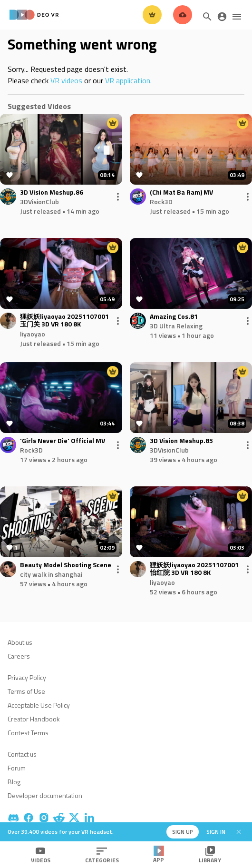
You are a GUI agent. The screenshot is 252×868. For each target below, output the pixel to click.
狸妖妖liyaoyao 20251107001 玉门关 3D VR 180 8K (64, 321)
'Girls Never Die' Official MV (63, 441)
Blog (14, 782)
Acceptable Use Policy (39, 705)
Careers (19, 656)
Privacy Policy (27, 677)
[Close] (239, 832)
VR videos (66, 80)
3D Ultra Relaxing (176, 326)
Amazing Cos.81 (174, 317)
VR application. (128, 80)
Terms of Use (26, 691)
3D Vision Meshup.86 (52, 192)
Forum (17, 768)
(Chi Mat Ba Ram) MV (181, 192)
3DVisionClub (39, 202)
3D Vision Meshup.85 (181, 441)
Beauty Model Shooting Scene (66, 565)
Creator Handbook (34, 719)
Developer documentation (45, 795)
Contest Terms (28, 733)
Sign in (216, 832)
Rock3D (161, 202)
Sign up (183, 832)
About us (20, 642)
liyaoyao (33, 334)
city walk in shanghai (51, 574)
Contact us (22, 754)
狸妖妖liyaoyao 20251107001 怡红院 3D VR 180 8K (194, 569)
